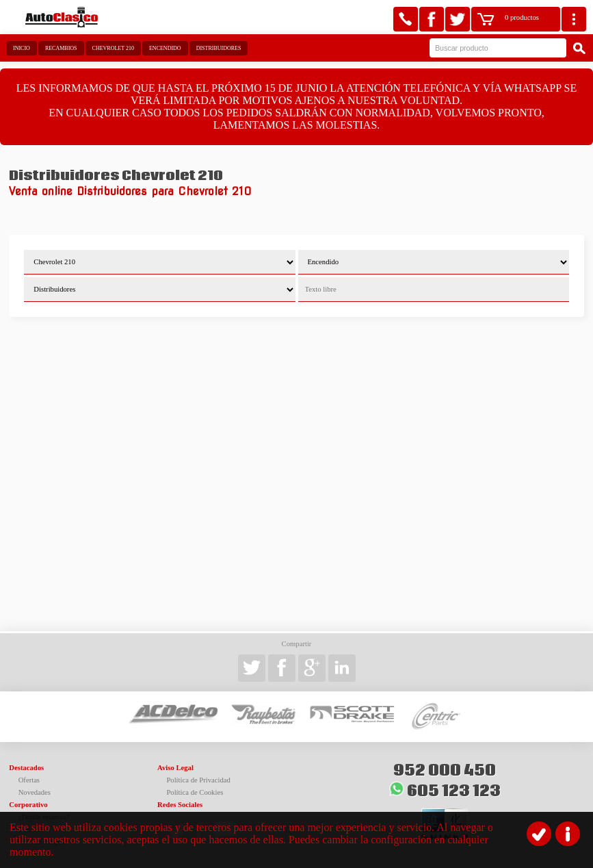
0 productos (522, 17)
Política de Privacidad (198, 780)
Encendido (165, 48)
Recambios (61, 48)
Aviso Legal (175, 768)
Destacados (26, 768)
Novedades (35, 792)
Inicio (22, 48)
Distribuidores (219, 48)
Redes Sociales (180, 805)
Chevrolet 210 (113, 48)
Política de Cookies (195, 792)
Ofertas (29, 780)
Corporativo (28, 805)
